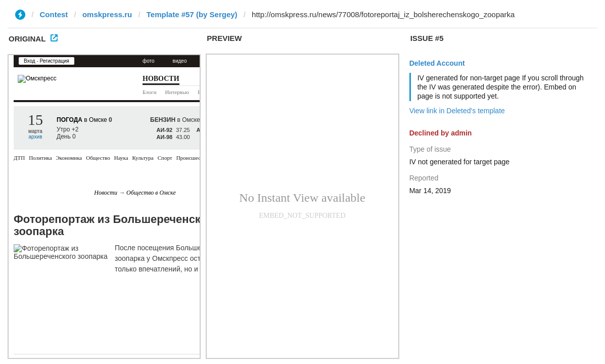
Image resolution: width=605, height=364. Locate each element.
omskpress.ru (107, 14)
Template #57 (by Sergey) (192, 14)
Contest (54, 14)
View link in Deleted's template (457, 111)
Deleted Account (437, 63)
